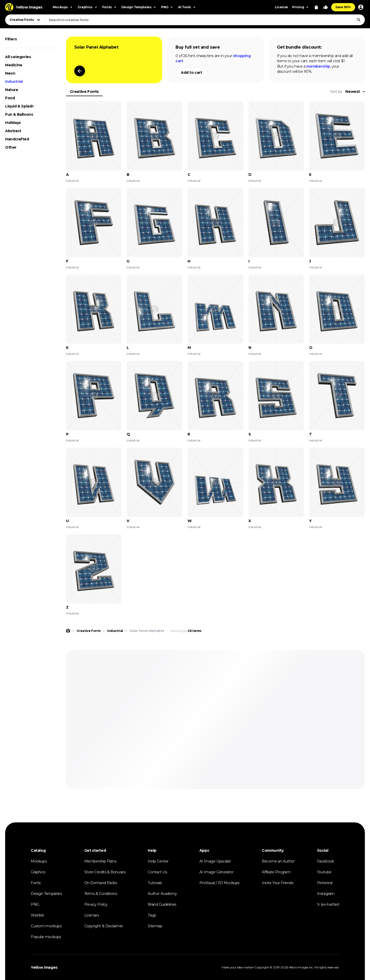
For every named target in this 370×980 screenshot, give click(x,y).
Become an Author (278, 861)
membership (318, 66)
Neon (10, 73)
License (281, 7)
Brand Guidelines (162, 904)
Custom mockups (46, 926)
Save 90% (343, 7)
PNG (35, 904)
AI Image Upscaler (215, 861)
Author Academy (162, 894)
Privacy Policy (96, 904)
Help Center (158, 861)
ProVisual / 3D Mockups (219, 883)
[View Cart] (316, 7)
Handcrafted (17, 139)
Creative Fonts (84, 91)
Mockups (39, 861)
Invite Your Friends (277, 883)
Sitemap (155, 926)
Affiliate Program (276, 872)
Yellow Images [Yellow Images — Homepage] (44, 967)
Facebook (326, 861)
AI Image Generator (216, 872)
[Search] (359, 20)
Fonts (36, 883)
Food (10, 98)
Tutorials (155, 883)
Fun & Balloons (19, 114)
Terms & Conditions (101, 894)
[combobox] (205, 20)
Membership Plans (100, 861)
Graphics (38, 872)
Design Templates (46, 894)
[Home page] (68, 631)
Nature (12, 90)
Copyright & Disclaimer (104, 926)
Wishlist (37, 915)
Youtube (324, 872)
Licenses (92, 915)
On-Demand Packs (101, 883)
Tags (152, 915)
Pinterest (325, 883)
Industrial (14, 81)
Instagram (326, 894)
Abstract (13, 131)
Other (11, 147)
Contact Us (157, 872)
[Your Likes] (326, 7)
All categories (18, 57)
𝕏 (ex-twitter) (328, 904)
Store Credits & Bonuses (105, 872)
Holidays (13, 123)
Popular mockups (46, 937)
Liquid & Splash (19, 106)
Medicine (14, 65)
